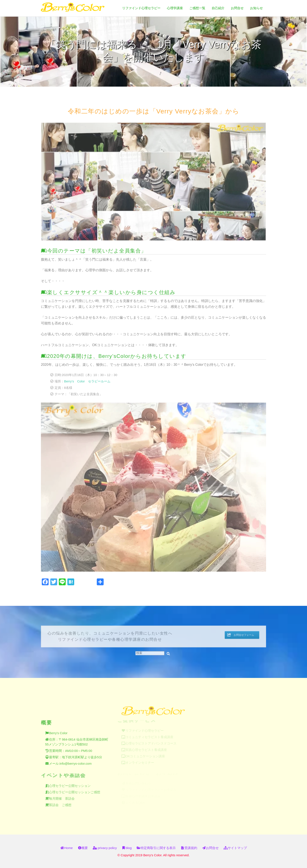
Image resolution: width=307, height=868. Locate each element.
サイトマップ (235, 848)
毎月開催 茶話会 (62, 796)
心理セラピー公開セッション (70, 784)
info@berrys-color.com (75, 761)
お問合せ (237, 8)
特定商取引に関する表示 (156, 848)
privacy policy (105, 848)
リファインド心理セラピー (141, 8)
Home (66, 848)
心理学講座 (175, 8)
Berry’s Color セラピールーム (87, 380)
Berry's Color (58, 731)
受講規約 (189, 848)
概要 (83, 848)
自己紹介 (218, 8)
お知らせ (256, 8)
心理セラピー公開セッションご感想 (75, 790)
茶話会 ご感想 (60, 803)
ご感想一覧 (197, 8)
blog (127, 848)
